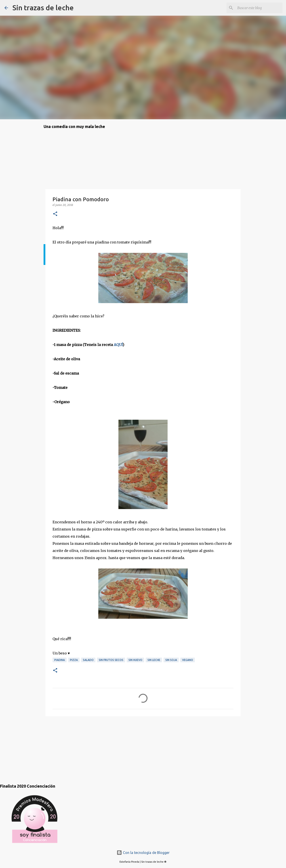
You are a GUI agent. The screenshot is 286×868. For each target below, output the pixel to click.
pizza (74, 660)
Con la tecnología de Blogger (143, 853)
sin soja (171, 660)
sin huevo (135, 660)
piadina (60, 660)
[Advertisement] (66, 745)
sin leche (154, 660)
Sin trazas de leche (43, 8)
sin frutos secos (111, 660)
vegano (188, 660)
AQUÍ (118, 345)
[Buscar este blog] (259, 8)
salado (88, 660)
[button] (55, 214)
